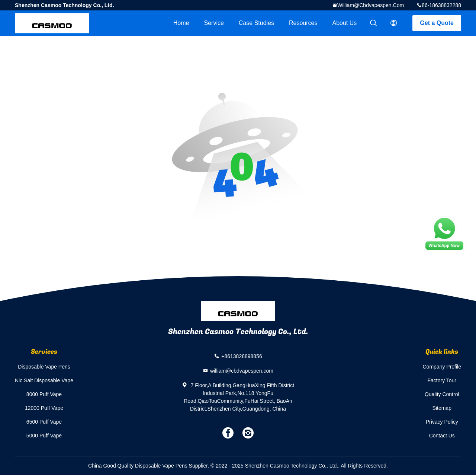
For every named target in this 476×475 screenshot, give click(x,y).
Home (181, 23)
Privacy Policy (442, 422)
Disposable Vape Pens (44, 367)
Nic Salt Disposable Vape (44, 380)
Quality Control (442, 394)
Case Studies (256, 23)
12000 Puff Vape (44, 408)
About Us (345, 23)
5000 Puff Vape (44, 436)
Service (214, 23)
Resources (303, 23)
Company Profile (442, 367)
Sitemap (442, 408)
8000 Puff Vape (44, 394)
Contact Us (442, 436)
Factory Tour (442, 380)
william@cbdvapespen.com (371, 5)
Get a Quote (437, 23)
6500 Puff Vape (44, 422)
